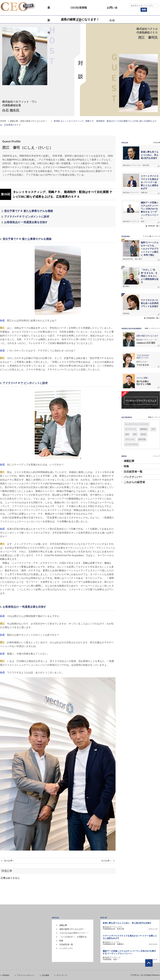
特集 (126, 466)
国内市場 (142, 439)
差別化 (143, 434)
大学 (153, 429)
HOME (3, 121)
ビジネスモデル (132, 444)
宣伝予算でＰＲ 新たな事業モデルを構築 (29, 211)
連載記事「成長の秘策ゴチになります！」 (29, 121)
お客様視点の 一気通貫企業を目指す (26, 222)
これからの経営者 (134, 482)
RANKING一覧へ (153, 318)
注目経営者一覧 (133, 472)
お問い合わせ (112, 10)
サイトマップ (62, 975)
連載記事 (129, 461)
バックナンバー (133, 477)
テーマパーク (131, 429)
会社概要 (45, 975)
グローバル (130, 439)
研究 (135, 434)
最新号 (49, 10)
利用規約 (6, 975)
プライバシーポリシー (26, 975)
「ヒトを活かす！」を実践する (73, 937)
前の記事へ (9, 861)
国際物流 (144, 429)
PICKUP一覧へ (154, 226)
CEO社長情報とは (79, 10)
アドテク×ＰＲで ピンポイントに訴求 (27, 217)
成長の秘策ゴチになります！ (72, 929)
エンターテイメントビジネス (137, 424)
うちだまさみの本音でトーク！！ (74, 933)
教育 (127, 434)
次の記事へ (106, 861)
